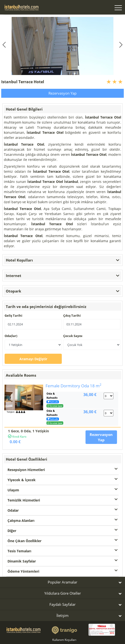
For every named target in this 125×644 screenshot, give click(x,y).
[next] (120, 45)
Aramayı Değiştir (33, 359)
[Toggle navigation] (118, 8)
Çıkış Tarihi (72, 315)
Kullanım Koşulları (64, 640)
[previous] (5, 45)
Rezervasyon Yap (62, 93)
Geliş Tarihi (13, 315)
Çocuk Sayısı (73, 336)
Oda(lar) (11, 336)
